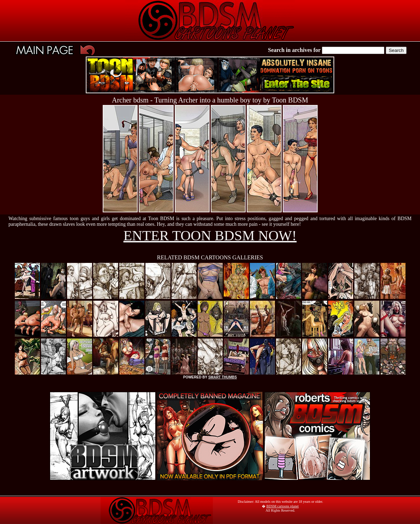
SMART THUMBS (223, 377)
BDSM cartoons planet (283, 506)
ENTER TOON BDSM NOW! (210, 235)
